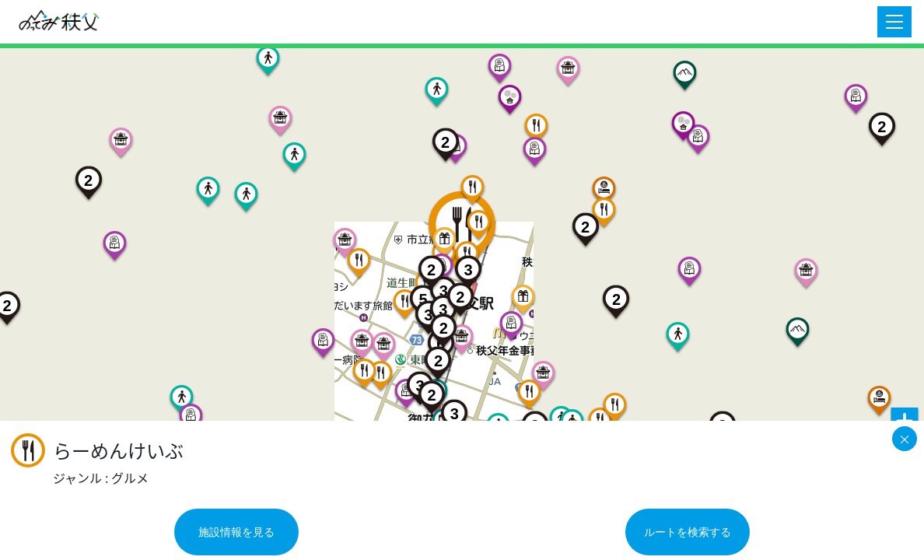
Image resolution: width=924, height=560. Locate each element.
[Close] (905, 439)
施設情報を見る (236, 532)
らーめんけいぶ (118, 451)
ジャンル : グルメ (101, 478)
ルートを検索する (688, 532)
